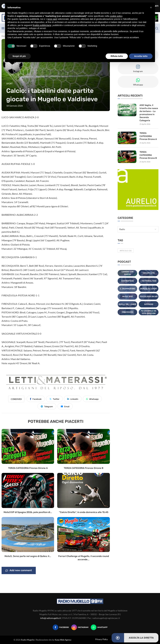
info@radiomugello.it (50, 618)
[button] (151, 7)
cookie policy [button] (116, 16)
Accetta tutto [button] (141, 56)
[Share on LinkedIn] (73, 399)
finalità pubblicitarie (42, 25)
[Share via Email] (65, 406)
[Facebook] (61, 627)
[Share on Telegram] (47, 406)
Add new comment (19, 571)
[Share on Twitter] (54, 399)
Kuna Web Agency (63, 640)
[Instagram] (80, 627)
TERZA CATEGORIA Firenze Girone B (84, 468)
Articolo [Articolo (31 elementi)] (126, 251)
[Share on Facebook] (36, 399)
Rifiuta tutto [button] (117, 56)
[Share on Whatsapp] (92, 399)
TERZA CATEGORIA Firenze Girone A (28, 468)
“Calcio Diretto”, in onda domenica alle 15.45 (84, 512)
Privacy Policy (102, 639)
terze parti (52, 19)
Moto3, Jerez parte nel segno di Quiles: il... (28, 556)
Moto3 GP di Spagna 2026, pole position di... (28, 512)
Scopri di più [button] (19, 56)
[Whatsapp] (99, 627)
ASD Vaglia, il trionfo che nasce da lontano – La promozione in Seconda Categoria (149, 113)
